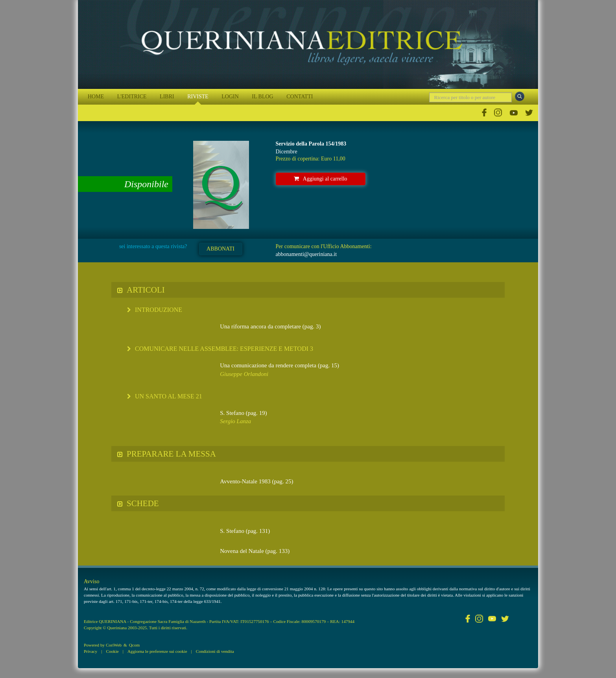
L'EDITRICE (132, 97)
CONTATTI (300, 97)
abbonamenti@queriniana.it (306, 254)
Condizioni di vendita (215, 651)
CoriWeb (114, 645)
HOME (96, 97)
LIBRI (167, 97)
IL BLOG (262, 97)
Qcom (134, 645)
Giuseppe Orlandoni (244, 374)
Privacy (90, 651)
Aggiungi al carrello (321, 179)
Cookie (112, 651)
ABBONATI (220, 249)
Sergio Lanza (235, 421)
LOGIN (230, 97)
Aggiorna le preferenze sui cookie (157, 651)
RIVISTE (198, 97)
